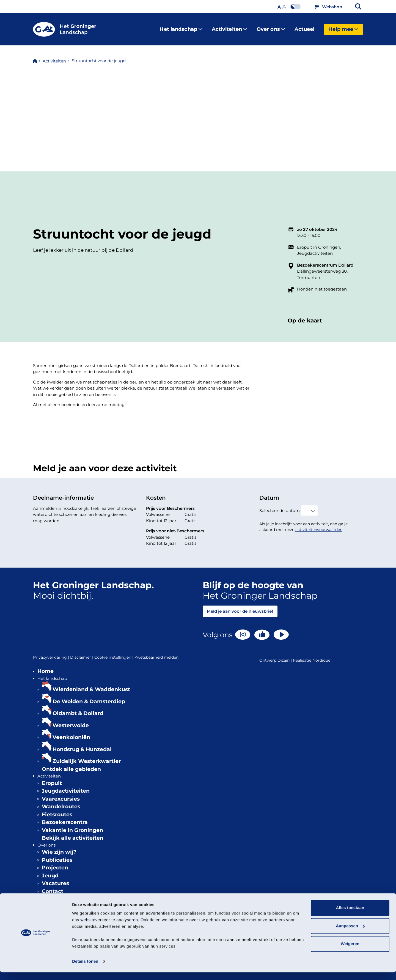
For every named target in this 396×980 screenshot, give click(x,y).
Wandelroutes (61, 802)
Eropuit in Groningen (319, 243)
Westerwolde (71, 721)
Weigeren (350, 952)
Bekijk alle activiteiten (73, 833)
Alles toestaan (350, 915)
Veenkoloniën (71, 733)
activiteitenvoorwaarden (319, 525)
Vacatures (55, 879)
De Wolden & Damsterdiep (89, 697)
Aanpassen (350, 933)
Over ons (271, 27)
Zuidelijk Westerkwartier (87, 757)
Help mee (343, 27)
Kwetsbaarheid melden (156, 653)
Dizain (284, 656)
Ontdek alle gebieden (71, 765)
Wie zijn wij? (59, 848)
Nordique (321, 656)
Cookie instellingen (114, 653)
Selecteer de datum (280, 506)
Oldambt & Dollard (78, 709)
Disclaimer (82, 653)
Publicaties (57, 856)
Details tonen (85, 969)
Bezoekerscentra (65, 818)
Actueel (305, 27)
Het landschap (181, 27)
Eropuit (52, 779)
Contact (53, 887)
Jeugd (50, 871)
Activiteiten (229, 27)
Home (46, 667)
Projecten (55, 863)
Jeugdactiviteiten (315, 249)
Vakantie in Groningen (72, 826)
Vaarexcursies (61, 794)
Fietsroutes (57, 810)
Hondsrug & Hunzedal (82, 745)
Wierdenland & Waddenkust (91, 685)
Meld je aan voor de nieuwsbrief (240, 607)
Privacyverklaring (52, 653)
